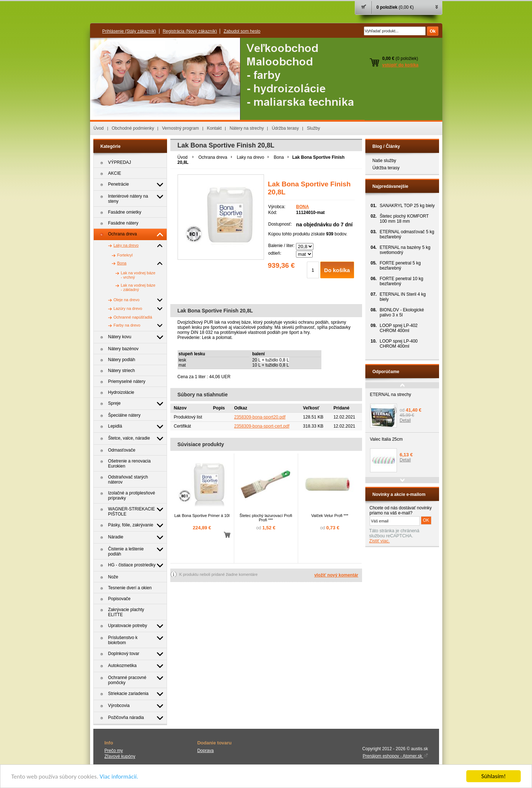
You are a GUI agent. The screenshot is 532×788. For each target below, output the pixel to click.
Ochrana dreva (213, 157)
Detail (405, 420)
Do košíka (337, 270)
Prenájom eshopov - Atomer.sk (395, 756)
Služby (313, 128)
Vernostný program (180, 128)
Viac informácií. (119, 777)
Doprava (205, 751)
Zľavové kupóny (120, 756)
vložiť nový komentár (336, 575)
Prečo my (114, 751)
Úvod (99, 128)
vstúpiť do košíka (401, 65)
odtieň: (275, 253)
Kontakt (214, 128)
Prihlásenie (129, 31)
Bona (279, 157)
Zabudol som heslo (242, 31)
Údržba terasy (285, 128)
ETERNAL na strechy (391, 395)
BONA (302, 207)
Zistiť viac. (380, 541)
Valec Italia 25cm (387, 439)
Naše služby (384, 161)
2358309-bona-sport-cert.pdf (262, 426)
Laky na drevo (250, 157)
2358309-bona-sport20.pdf (260, 417)
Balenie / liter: (282, 246)
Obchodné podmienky (133, 128)
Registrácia (190, 31)
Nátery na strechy (247, 128)
